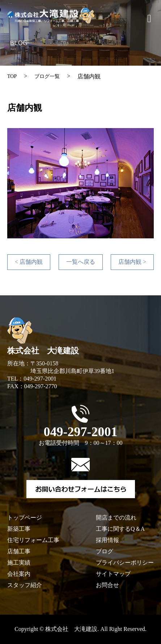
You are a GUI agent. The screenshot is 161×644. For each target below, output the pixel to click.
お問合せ (107, 585)
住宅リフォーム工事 (33, 540)
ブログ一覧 (47, 76)
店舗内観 (29, 262)
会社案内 (19, 574)
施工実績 (19, 563)
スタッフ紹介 (25, 585)
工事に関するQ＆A (120, 529)
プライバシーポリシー (125, 563)
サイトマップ (113, 574)
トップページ (25, 518)
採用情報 (107, 540)
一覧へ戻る (81, 262)
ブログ (105, 551)
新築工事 (19, 529)
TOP (12, 76)
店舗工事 (19, 551)
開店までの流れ (116, 518)
